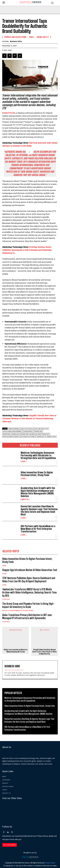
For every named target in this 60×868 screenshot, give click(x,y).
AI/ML (23, 461)
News (17, 437)
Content (6, 599)
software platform (27, 437)
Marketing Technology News (31, 434)
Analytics (25, 499)
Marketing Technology (11, 434)
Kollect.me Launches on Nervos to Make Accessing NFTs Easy (16, 641)
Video (32, 37)
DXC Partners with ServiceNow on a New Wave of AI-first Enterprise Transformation (38, 529)
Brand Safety (43, 37)
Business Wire (16, 41)
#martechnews (14, 429)
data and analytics (41, 429)
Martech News (8, 437)
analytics (24, 429)
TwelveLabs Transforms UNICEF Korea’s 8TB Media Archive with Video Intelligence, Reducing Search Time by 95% (29, 593)
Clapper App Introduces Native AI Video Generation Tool (30, 570)
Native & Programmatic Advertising (18, 610)
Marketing (38, 431)
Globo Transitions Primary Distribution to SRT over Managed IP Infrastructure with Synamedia (27, 617)
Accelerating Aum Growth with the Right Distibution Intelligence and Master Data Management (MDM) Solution (38, 492)
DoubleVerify (28, 431)
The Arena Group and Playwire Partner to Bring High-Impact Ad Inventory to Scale (28, 605)
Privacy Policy (50, 855)
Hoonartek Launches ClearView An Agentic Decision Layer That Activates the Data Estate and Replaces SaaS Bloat (39, 510)
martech (46, 434)
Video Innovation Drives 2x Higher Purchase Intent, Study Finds (37, 474)
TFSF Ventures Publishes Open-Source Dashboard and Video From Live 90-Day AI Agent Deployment (29, 580)
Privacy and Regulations (15, 37)
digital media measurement (12, 431)
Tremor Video (51, 437)
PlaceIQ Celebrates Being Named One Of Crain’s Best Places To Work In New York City (44, 644)
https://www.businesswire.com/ (14, 662)
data (31, 429)
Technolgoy (40, 437)
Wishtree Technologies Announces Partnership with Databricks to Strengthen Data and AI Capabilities (38, 455)
